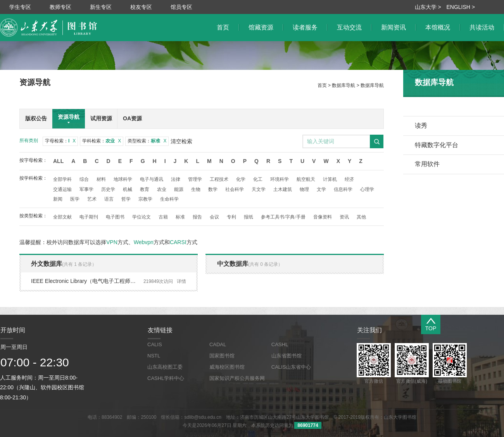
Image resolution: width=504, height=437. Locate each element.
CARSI (178, 242)
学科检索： (102, 141)
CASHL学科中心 (166, 378)
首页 (322, 85)
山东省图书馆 (287, 356)
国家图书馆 (222, 356)
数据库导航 (343, 85)
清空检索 (181, 141)
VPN (112, 242)
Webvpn (144, 242)
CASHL (280, 344)
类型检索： (147, 141)
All (58, 161)
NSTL (154, 356)
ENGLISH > (461, 7)
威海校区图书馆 (227, 367)
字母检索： (60, 141)
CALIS (155, 344)
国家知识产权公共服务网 (237, 378)
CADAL (218, 344)
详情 (181, 281)
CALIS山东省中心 (291, 367)
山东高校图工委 (165, 367)
